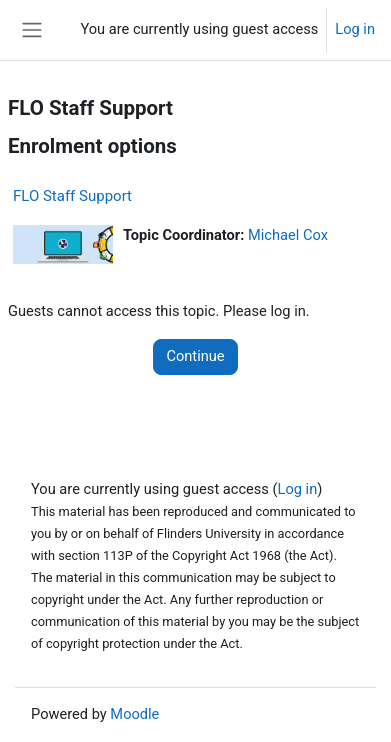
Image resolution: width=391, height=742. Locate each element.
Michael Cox (288, 235)
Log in (355, 29)
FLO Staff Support (72, 196)
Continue (195, 356)
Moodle (134, 714)
